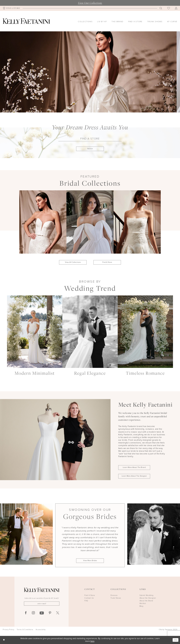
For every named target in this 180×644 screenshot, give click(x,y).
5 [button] (98, 109)
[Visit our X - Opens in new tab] (58, 613)
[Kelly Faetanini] (26, 21)
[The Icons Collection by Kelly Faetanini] (90, 72)
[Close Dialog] (4, 640)
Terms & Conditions (25, 630)
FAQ (86, 601)
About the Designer (148, 598)
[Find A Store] (11, 8)
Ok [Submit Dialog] (175, 640)
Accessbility (41, 630)
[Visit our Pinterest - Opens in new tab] (50, 613)
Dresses (114, 595)
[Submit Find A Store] (90, 149)
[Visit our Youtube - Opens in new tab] (42, 613)
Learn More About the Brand (134, 467)
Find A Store (107, 262)
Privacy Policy (8, 630)
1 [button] (82, 109)
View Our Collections (90, 3)
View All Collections (73, 262)
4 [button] (94, 109)
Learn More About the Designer (134, 476)
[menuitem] (11, 8)
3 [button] (90, 109)
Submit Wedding (146, 595)
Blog (141, 606)
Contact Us (89, 598)
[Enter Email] (42, 603)
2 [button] (86, 109)
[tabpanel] (90, 72)
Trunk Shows (116, 598)
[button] (176, 8)
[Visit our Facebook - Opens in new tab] (26, 613)
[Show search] (161, 8)
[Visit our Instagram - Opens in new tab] (33, 613)
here (92, 641)
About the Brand (146, 601)
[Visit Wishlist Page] (169, 8)
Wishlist (143, 603)
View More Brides (90, 561)
